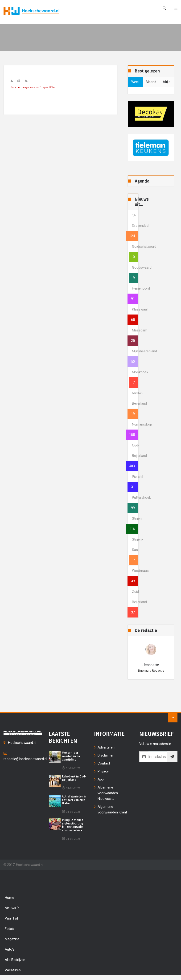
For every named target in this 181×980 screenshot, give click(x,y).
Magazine (12, 939)
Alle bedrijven (15, 960)
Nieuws (12, 908)
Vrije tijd (11, 918)
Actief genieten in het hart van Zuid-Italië (74, 800)
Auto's (10, 949)
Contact (104, 763)
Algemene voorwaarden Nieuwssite (108, 793)
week (135, 82)
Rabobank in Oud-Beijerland (74, 778)
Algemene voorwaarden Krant (112, 809)
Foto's (9, 929)
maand (151, 82)
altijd (167, 82)
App (101, 779)
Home (9, 898)
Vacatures (13, 970)
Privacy (103, 771)
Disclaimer (106, 755)
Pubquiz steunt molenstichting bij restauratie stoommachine (72, 825)
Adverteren (106, 747)
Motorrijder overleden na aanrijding (71, 756)
